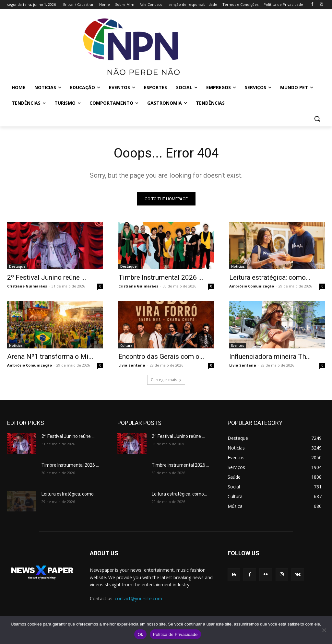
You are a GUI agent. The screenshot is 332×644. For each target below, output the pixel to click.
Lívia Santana (132, 365)
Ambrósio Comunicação (252, 286)
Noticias (238, 266)
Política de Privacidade (175, 634)
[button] (317, 119)
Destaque (17, 266)
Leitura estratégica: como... (270, 277)
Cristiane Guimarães (27, 286)
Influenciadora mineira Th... (270, 357)
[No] (324, 630)
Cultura (126, 346)
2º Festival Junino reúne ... (47, 277)
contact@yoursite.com (138, 598)
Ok (140, 634)
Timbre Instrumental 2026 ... (161, 277)
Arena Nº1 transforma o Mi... (50, 357)
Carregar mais (166, 380)
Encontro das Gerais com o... (161, 357)
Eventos (238, 346)
